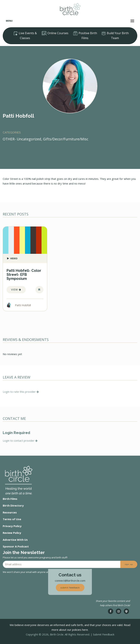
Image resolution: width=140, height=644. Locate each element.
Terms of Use (12, 519)
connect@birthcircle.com (70, 581)
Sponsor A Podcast (16, 546)
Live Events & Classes (25, 36)
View (16, 290)
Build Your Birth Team (115, 36)
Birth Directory (13, 505)
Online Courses (55, 33)
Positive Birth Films (85, 36)
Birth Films (10, 499)
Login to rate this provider (21, 392)
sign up (129, 564)
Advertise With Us (15, 540)
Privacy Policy (12, 526)
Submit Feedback (104, 634)
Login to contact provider (20, 441)
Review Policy (12, 533)
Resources (10, 512)
